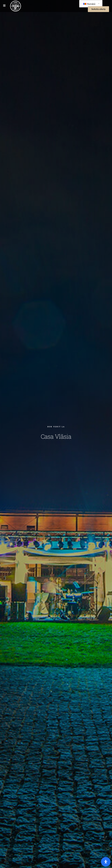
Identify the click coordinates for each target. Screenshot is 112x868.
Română (89, 4)
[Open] (106, 862)
